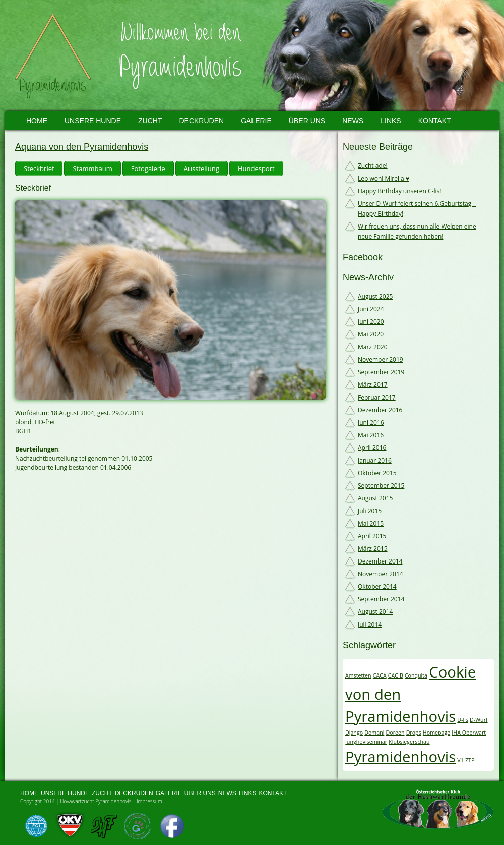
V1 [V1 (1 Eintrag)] (460, 760)
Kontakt (435, 121)
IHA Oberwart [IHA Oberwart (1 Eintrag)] (469, 733)
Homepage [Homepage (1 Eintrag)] (436, 733)
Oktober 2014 (377, 586)
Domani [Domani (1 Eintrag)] (374, 733)
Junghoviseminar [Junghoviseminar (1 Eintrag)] (366, 742)
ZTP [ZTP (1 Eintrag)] (470, 760)
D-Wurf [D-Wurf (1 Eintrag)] (479, 720)
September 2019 (381, 372)
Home (37, 121)
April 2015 (372, 536)
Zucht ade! (373, 166)
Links (391, 121)
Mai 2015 (371, 523)
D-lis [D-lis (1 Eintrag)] (463, 720)
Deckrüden (201, 121)
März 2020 (373, 347)
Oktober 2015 (377, 473)
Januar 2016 (375, 460)
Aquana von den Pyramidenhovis (82, 147)
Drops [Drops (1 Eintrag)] (414, 733)
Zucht (150, 121)
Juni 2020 (371, 322)
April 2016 (372, 448)
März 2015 (373, 549)
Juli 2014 (370, 624)
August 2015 (375, 498)
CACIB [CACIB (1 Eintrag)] (396, 675)
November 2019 (381, 359)
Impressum (149, 801)
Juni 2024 (371, 309)
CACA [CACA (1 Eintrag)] (380, 675)
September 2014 (381, 599)
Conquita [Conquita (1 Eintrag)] (416, 675)
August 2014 (375, 612)
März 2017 (373, 385)
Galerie (256, 121)
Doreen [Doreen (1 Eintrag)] (395, 733)
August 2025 (375, 296)
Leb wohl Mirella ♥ (384, 178)
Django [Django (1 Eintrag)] (354, 733)
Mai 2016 (371, 435)
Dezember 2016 (380, 410)
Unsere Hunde (93, 121)
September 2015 (381, 486)
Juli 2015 (370, 511)
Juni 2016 (371, 422)
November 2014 (381, 574)
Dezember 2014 (380, 561)
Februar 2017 (377, 397)
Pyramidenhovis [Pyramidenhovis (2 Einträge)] (400, 757)
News (353, 121)
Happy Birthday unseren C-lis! (399, 191)
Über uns (307, 121)
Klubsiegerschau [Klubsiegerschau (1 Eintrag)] (409, 742)
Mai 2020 (371, 334)
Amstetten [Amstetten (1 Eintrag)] (358, 675)
